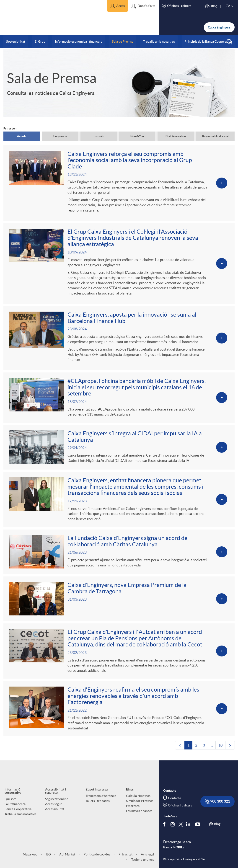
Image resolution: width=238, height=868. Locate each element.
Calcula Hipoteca (138, 798)
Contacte (175, 800)
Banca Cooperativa (18, 811)
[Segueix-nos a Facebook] (165, 826)
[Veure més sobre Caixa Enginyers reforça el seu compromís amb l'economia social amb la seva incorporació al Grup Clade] (119, 183)
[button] (118, 6)
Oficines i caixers (180, 808)
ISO (48, 857)
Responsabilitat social (215, 136)
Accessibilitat (55, 811)
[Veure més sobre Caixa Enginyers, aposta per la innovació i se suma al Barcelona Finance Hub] (119, 339)
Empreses (133, 808)
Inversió (99, 136)
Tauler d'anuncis (142, 862)
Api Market (67, 857)
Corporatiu (60, 136)
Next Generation (176, 136)
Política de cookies (97, 857)
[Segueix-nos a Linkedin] (189, 826)
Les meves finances (139, 813)
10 (222, 749)
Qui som (10, 801)
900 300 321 (217, 804)
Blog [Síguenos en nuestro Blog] (215, 827)
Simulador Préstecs (140, 803)
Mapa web (30, 857)
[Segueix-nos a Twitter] (181, 826)
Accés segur (54, 806)
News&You (137, 136)
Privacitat (125, 857)
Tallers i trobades (98, 803)
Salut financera (15, 806)
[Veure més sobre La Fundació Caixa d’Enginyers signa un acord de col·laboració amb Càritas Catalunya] (119, 553)
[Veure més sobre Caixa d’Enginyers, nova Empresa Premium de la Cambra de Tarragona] (119, 600)
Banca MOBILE (174, 849)
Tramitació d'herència (101, 798)
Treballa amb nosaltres (20, 816)
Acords (22, 136)
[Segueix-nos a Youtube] (199, 826)
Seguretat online (57, 801)
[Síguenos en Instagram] (173, 826)
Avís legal (147, 857)
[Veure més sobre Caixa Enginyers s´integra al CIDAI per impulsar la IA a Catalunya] (119, 448)
